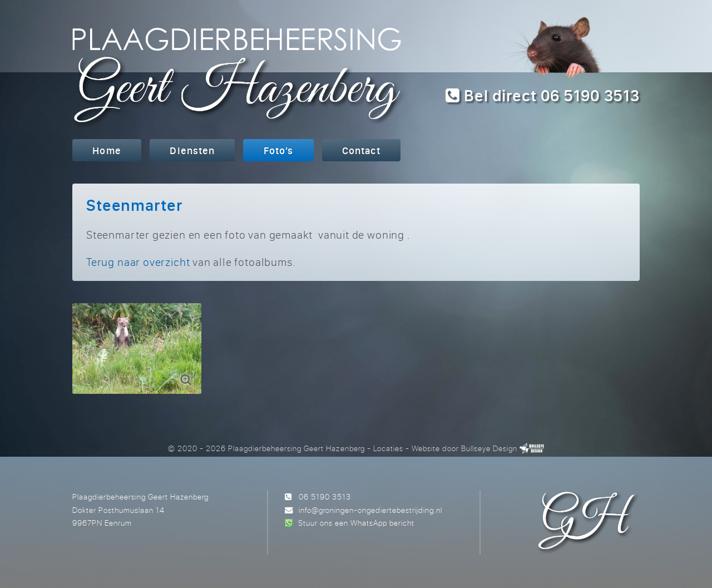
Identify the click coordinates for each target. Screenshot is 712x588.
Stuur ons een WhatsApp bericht (356, 523)
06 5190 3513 (325, 496)
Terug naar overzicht (138, 262)
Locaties (388, 448)
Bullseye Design (489, 448)
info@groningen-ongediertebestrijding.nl (370, 510)
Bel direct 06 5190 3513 (543, 95)
